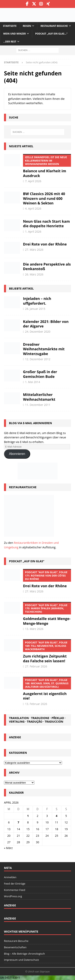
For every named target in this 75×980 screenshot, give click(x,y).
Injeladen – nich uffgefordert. (37, 301)
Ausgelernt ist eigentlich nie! (47, 689)
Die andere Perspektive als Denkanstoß (47, 266)
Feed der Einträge (15, 884)
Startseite (10, 26)
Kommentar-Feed (15, 890)
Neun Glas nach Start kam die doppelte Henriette (46, 224)
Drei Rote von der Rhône (45, 244)
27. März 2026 (34, 250)
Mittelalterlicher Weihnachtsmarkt (39, 397)
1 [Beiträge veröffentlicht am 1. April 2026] (28, 816)
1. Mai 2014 (32, 382)
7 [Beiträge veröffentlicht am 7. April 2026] (18, 822)
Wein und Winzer (14, 34)
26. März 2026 (34, 274)
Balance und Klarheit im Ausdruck (47, 166)
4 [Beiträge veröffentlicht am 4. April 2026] (57, 816)
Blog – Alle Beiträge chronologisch (24, 954)
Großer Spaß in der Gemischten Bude (40, 374)
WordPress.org (13, 896)
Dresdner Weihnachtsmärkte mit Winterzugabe (44, 349)
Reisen (27, 26)
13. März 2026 (34, 629)
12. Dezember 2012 (38, 359)
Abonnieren (17, 454)
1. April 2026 (33, 232)
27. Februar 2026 (36, 666)
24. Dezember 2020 (38, 332)
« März (8, 848)
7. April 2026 (33, 181)
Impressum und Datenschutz (21, 960)
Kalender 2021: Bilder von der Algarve (46, 324)
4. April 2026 (33, 208)
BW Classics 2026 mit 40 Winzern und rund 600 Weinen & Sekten (44, 198)
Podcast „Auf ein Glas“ (27, 561)
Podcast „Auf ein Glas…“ (51, 34)
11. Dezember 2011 (38, 405)
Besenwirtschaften (15, 947)
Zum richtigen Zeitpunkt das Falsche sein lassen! (47, 651)
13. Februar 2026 (36, 704)
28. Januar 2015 (35, 309)
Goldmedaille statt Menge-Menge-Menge (47, 614)
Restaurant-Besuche (54, 26)
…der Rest (10, 42)
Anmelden (10, 877)
